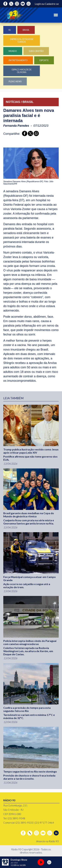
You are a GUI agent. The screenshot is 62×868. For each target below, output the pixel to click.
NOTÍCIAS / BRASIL (20, 102)
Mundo (13, 51)
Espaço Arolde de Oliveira (22, 71)
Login (38, 4)
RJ (10, 30)
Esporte (44, 60)
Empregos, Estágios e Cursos (22, 40)
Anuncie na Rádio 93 (47, 841)
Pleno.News (15, 81)
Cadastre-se (52, 4)
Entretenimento (18, 60)
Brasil (26, 30)
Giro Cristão (36, 51)
